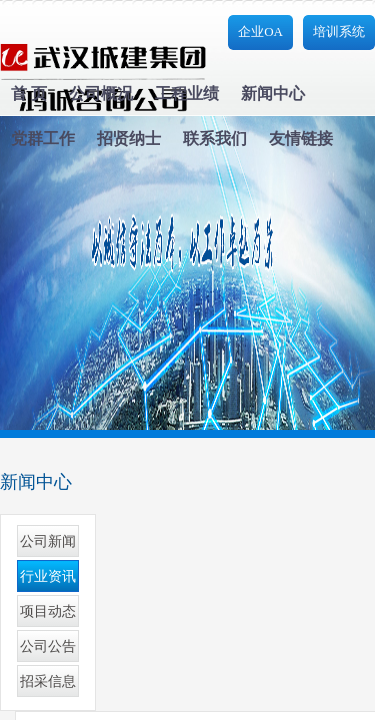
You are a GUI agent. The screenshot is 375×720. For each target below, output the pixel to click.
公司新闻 (48, 541)
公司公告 (48, 646)
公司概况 (101, 93)
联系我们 (215, 138)
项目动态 (48, 611)
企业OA (260, 31)
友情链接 (301, 138)
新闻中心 (273, 93)
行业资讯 (48, 576)
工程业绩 (187, 93)
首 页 (29, 93)
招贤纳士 (129, 138)
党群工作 (43, 138)
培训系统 (339, 31)
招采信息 (48, 681)
